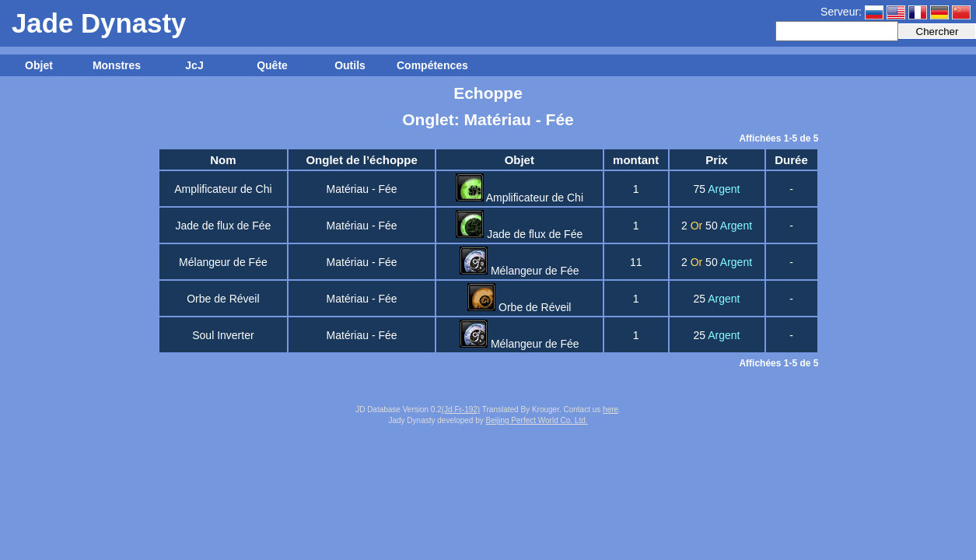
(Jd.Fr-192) (461, 409)
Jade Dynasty (99, 23)
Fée (387, 189)
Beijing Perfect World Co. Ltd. (537, 420)
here (610, 409)
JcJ (194, 65)
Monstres (117, 65)
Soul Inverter (223, 335)
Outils (350, 65)
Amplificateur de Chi (223, 189)
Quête (272, 65)
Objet (39, 65)
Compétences (432, 65)
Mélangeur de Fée (223, 262)
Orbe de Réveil (223, 299)
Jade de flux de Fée (223, 226)
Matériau (348, 189)
